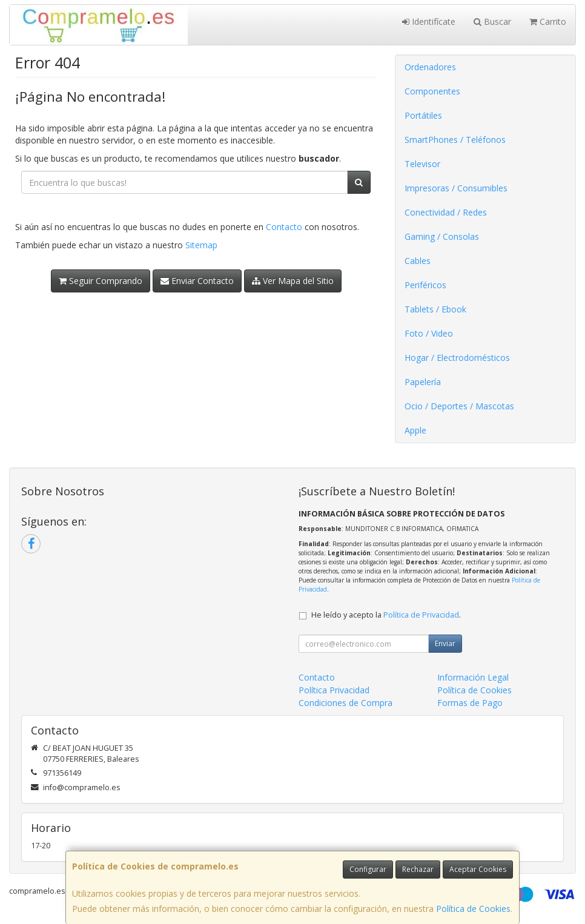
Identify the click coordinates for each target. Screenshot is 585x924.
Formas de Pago (470, 703)
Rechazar (418, 869)
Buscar (492, 21)
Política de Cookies (473, 909)
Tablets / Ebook (435, 309)
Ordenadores (430, 67)
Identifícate (429, 21)
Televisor (422, 164)
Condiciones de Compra (345, 703)
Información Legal (473, 677)
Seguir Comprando (101, 281)
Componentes (432, 91)
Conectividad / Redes (446, 212)
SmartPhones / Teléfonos (455, 140)
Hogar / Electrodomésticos (457, 358)
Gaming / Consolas (442, 236)
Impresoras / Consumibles (456, 188)
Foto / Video (429, 333)
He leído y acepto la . (386, 615)
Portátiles (423, 115)
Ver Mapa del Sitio (293, 281)
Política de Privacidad (421, 615)
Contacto (284, 227)
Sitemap (201, 245)
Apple (415, 430)
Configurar (368, 869)
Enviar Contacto (197, 281)
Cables (418, 261)
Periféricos (425, 285)
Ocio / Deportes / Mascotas (459, 406)
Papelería (423, 382)
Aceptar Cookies (478, 869)
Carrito (548, 21)
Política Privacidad (334, 690)
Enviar (445, 643)
